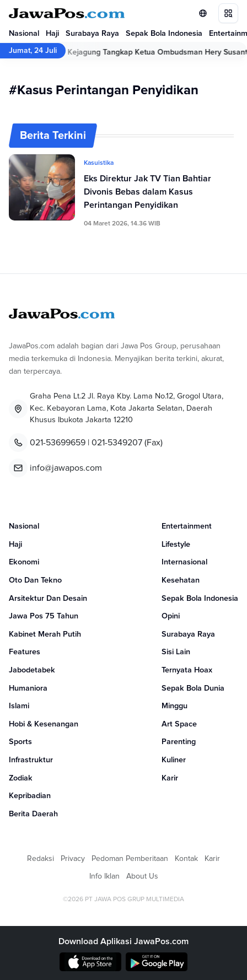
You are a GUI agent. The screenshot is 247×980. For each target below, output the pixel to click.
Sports (20, 742)
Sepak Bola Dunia (193, 688)
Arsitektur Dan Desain (48, 599)
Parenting (179, 742)
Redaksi (41, 859)
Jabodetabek (32, 670)
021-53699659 (58, 443)
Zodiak (21, 778)
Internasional (184, 562)
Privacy (73, 859)
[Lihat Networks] (203, 13)
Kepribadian (30, 796)
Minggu (174, 706)
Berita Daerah (33, 814)
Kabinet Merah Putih (45, 634)
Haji (52, 34)
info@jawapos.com (66, 468)
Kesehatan (181, 580)
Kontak (186, 859)
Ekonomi (24, 562)
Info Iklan (104, 876)
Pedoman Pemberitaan (130, 859)
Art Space (179, 724)
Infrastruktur (31, 760)
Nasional (24, 34)
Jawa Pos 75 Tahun (44, 616)
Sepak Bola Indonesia (164, 34)
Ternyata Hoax (187, 670)
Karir (170, 778)
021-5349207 (117, 443)
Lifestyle (176, 545)
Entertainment (187, 526)
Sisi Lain (176, 652)
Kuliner (174, 760)
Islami (19, 706)
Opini (171, 616)
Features (25, 652)
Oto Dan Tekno (35, 580)
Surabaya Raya (92, 34)
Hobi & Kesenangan (44, 724)
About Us (142, 876)
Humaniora (28, 688)
